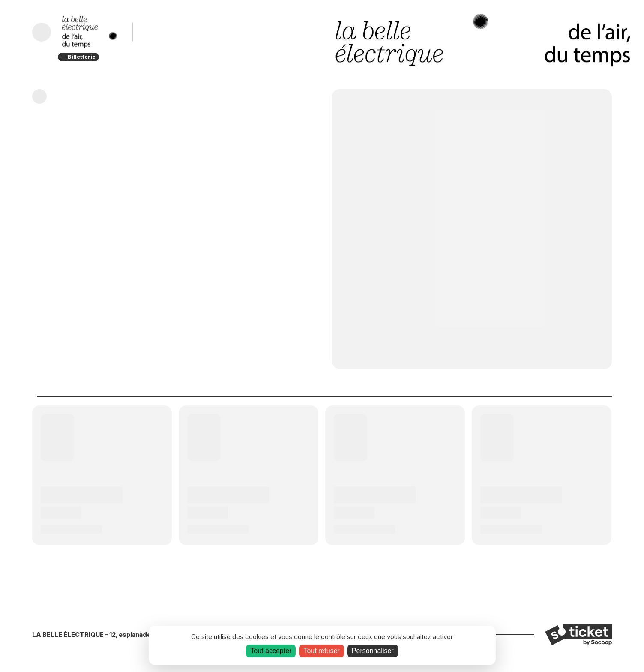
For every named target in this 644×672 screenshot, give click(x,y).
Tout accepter (271, 651)
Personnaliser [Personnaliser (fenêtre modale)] (373, 651)
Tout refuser (321, 651)
